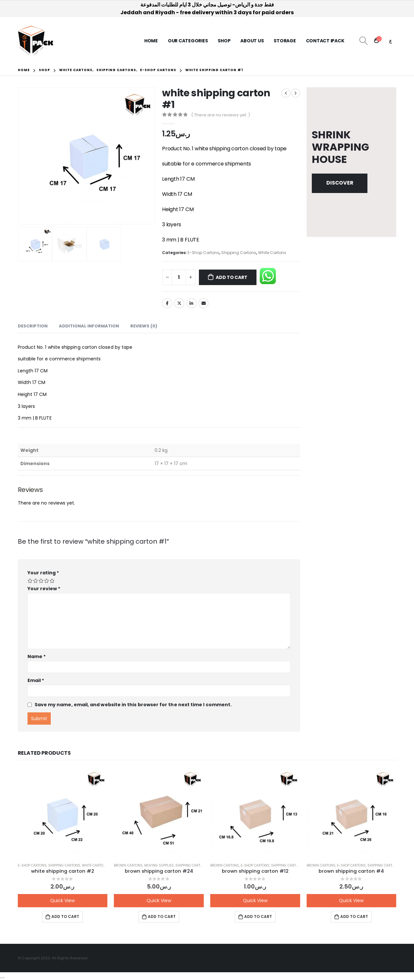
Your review (44, 589)
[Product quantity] (179, 277)
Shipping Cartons (239, 253)
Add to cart (232, 277)
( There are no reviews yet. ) (221, 115)
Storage (285, 41)
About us (252, 41)
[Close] (2, 978)
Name (37, 656)
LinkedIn (191, 303)
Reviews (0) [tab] (144, 326)
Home (151, 41)
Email (203, 303)
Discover (340, 183)
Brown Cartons (128, 865)
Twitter (179, 303)
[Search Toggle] (363, 41)
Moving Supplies (159, 865)
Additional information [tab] (89, 326)
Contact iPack (325, 41)
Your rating (43, 573)
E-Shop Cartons (203, 253)
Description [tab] (33, 326)
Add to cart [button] (65, 916)
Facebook (167, 303)
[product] (63, 813)
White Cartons (272, 253)
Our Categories (188, 41)
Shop (224, 41)
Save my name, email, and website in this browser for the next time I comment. (133, 705)
